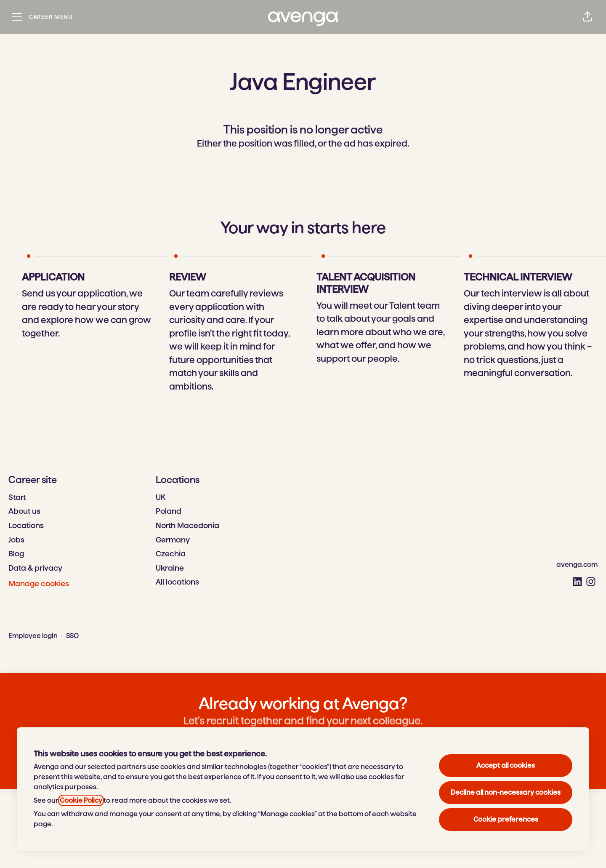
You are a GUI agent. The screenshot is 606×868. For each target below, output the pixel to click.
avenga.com (577, 565)
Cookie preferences (506, 819)
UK (161, 497)
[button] (587, 17)
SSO (72, 636)
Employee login (33, 636)
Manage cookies (39, 584)
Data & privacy (35, 568)
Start (17, 497)
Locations (26, 525)
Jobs (16, 540)
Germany (173, 540)
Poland (169, 511)
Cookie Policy (81, 800)
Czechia (171, 554)
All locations (177, 582)
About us (24, 511)
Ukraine (170, 568)
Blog (16, 554)
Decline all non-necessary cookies (506, 792)
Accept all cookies (506, 765)
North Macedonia (187, 525)
